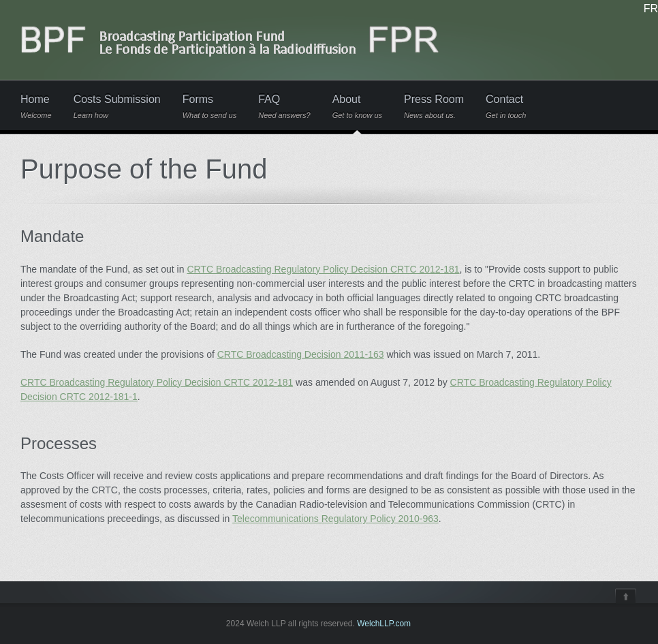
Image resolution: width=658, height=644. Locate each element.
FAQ (284, 107)
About (357, 107)
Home (36, 107)
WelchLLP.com (384, 624)
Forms (210, 107)
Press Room (434, 107)
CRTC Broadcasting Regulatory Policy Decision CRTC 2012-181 (323, 269)
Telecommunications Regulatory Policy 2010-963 (335, 519)
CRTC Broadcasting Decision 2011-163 (301, 354)
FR (651, 9)
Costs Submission (117, 107)
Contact (506, 107)
